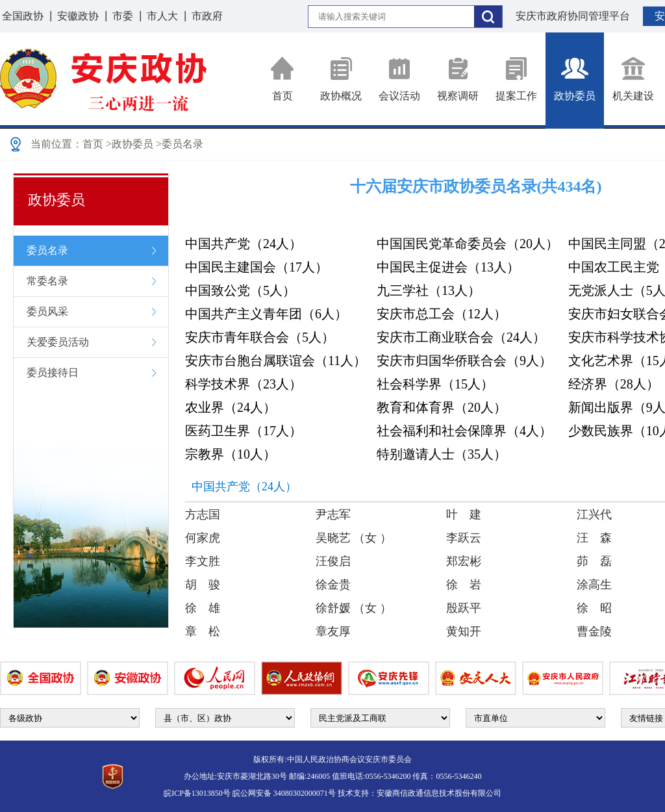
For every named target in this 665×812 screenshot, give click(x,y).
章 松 (203, 631)
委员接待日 (53, 373)
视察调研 (458, 79)
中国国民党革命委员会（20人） (468, 244)
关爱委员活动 (58, 342)
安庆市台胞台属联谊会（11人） (276, 361)
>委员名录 (180, 144)
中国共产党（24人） (244, 244)
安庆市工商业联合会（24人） (461, 337)
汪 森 (594, 538)
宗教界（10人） (231, 454)
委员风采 (47, 311)
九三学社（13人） (429, 290)
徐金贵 (333, 585)
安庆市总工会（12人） (442, 314)
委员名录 (47, 250)
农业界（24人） (231, 407)
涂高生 (594, 585)
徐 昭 (594, 608)
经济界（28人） (614, 384)
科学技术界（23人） (244, 384)
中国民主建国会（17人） (257, 267)
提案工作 (516, 79)
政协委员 (575, 79)
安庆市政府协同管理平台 (573, 16)
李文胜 (203, 561)
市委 (123, 16)
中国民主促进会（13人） (448, 267)
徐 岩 (464, 585)
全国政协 (23, 16)
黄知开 (464, 631)
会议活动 (399, 79)
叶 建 (464, 514)
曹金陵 (594, 631)
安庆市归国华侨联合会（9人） (464, 361)
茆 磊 (594, 561)
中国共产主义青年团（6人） (266, 314)
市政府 (207, 16)
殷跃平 (464, 608)
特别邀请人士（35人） (442, 454)
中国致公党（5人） (240, 290)
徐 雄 (203, 608)
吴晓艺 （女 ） (354, 538)
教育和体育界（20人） (442, 407)
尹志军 (333, 514)
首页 (282, 79)
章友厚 (333, 631)
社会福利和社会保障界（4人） (464, 431)
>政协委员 (130, 144)
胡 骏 (203, 585)
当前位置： (56, 144)
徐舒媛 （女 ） (354, 608)
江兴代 (594, 514)
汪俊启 (333, 561)
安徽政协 (78, 16)
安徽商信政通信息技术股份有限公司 (439, 793)
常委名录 (47, 281)
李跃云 (464, 538)
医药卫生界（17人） (244, 431)
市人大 (162, 16)
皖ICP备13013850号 (197, 793)
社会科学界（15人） (435, 384)
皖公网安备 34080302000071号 (284, 793)
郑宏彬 (464, 561)
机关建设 (633, 79)
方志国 (203, 514)
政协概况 (341, 79)
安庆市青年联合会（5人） (260, 337)
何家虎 (203, 538)
